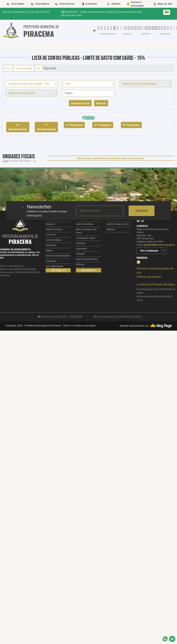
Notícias (80, 265)
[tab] (94, 31)
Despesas (51, 245)
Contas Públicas (24, 68)
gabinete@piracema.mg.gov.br (159, 245)
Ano (39, 68)
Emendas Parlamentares (58, 256)
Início (8, 68)
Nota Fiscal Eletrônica (87, 259)
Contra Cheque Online (118, 224)
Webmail (111, 230)
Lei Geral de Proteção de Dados (156, 284)
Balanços (50, 224)
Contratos (81, 243)
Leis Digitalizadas (54, 266)
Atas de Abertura (85, 224)
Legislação (81, 249)
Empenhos (51, 261)
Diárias (49, 251)
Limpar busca (80, 103)
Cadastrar (142, 211)
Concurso (51, 235)
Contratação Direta (85, 238)
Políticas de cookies (149, 277)
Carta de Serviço (54, 230)
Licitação (80, 254)
